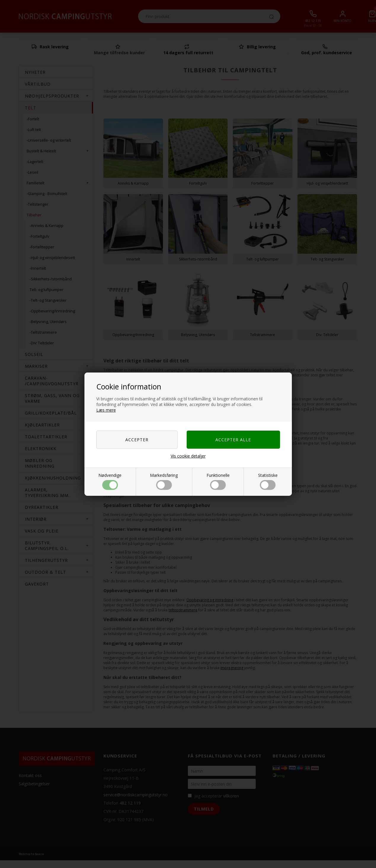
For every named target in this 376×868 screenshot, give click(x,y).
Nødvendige (110, 481)
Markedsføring (164, 481)
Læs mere (106, 410)
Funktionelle (218, 481)
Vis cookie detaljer (188, 456)
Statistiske (268, 481)
